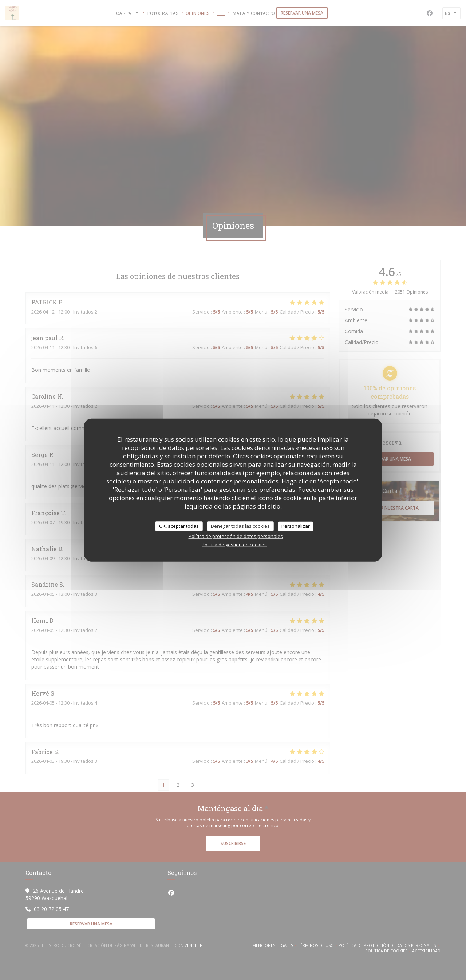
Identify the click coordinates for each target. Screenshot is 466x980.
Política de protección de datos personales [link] (236, 536)
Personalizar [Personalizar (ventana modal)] (296, 526)
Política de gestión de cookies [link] (234, 544)
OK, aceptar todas (179, 526)
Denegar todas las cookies (240, 526)
